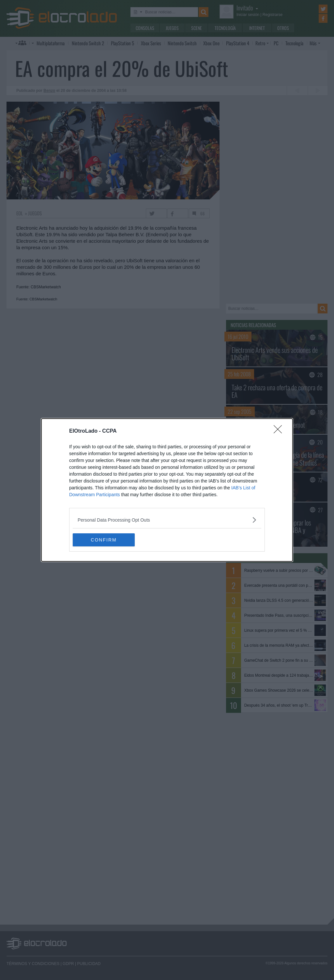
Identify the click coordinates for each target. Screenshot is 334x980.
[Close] (280, 431)
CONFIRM (104, 540)
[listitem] (167, 520)
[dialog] (167, 490)
